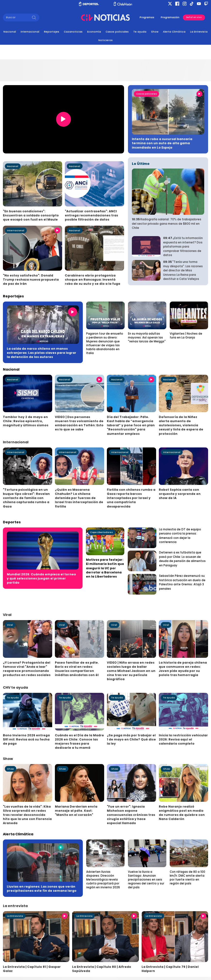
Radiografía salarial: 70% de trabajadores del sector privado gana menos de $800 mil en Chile (167, 224)
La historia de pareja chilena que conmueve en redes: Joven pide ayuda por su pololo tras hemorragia (183, 669)
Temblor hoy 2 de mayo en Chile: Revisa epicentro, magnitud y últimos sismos (26, 421)
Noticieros (105, 40)
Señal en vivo (194, 17)
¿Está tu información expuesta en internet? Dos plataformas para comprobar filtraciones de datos (183, 247)
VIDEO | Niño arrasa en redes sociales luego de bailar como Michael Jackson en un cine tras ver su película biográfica (131, 671)
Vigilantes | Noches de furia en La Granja (186, 336)
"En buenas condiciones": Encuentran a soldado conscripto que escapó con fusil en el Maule (31, 215)
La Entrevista (199, 32)
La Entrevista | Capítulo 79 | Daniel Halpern (170, 969)
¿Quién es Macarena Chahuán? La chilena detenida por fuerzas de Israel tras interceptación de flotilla (79, 498)
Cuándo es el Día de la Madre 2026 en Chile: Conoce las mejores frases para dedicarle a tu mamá (79, 741)
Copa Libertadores (101, 532)
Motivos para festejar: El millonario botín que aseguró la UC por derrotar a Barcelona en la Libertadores (105, 568)
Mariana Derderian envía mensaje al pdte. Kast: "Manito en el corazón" (76, 811)
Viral (10, 625)
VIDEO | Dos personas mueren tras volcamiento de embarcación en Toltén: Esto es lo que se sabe (79, 423)
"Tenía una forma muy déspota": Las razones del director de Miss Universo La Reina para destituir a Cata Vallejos (183, 270)
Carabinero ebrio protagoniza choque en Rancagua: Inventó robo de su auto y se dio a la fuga (93, 280)
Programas (147, 17)
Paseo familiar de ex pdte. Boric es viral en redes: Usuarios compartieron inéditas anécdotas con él (77, 669)
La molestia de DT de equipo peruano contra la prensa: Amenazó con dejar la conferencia (180, 536)
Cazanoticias (73, 32)
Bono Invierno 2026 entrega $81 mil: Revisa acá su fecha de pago (26, 739)
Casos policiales (117, 32)
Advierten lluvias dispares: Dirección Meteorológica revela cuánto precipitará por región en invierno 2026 (103, 880)
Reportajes (52, 32)
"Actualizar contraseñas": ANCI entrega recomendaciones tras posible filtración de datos (91, 215)
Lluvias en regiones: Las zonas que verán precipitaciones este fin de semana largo (42, 889)
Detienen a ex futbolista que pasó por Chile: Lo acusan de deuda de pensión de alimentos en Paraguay (182, 559)
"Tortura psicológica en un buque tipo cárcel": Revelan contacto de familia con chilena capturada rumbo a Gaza (26, 498)
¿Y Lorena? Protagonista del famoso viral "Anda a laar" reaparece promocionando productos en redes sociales (27, 669)
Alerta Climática (174, 32)
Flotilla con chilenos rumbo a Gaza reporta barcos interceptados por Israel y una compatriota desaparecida (131, 498)
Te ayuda (140, 32)
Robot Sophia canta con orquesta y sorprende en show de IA (180, 494)
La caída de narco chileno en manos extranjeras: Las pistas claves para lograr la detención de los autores (42, 353)
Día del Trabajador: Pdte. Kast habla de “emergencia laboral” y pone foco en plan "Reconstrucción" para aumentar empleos (131, 425)
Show (155, 32)
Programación (170, 17)
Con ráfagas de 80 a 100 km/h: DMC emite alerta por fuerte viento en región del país (187, 878)
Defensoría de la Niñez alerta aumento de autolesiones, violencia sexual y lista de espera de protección (181, 425)
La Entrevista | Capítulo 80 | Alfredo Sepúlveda (102, 969)
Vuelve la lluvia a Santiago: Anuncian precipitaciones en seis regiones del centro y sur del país (146, 880)
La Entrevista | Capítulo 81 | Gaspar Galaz (32, 969)
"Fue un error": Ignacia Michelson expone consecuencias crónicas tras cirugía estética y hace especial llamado (131, 815)
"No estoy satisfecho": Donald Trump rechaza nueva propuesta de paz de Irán (31, 280)
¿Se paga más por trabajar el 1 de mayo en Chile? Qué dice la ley (131, 739)
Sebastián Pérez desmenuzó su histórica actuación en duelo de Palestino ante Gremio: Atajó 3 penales (182, 582)
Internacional (30, 32)
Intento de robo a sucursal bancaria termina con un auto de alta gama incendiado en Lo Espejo (162, 143)
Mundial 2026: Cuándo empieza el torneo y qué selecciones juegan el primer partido (41, 578)
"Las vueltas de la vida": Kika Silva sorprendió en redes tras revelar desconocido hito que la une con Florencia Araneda (27, 815)
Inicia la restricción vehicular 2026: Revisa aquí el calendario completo (183, 739)
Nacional (10, 32)
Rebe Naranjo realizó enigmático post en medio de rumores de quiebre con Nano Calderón (182, 813)
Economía (94, 32)
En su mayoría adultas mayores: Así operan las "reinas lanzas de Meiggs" (147, 338)
